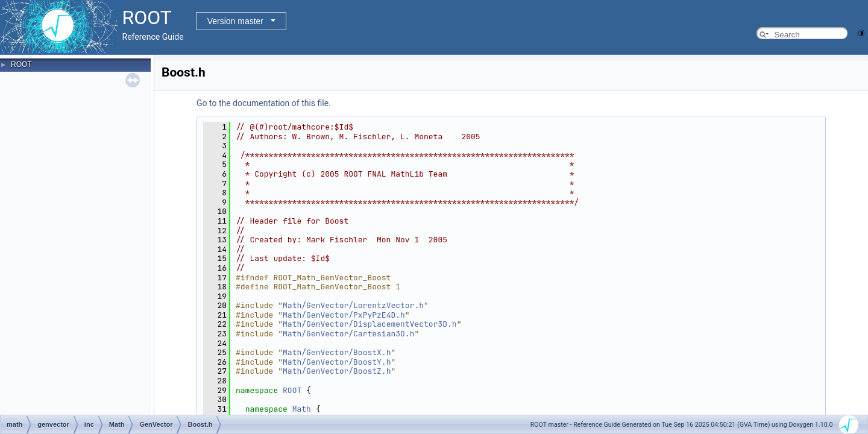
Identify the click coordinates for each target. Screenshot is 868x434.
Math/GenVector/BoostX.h (337, 352)
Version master (235, 21)
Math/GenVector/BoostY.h (337, 362)
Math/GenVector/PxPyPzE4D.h (344, 315)
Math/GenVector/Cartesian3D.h (348, 334)
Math (302, 409)
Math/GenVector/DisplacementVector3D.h (370, 324)
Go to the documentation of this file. (264, 103)
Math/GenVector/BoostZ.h (337, 371)
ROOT (21, 64)
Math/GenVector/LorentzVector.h (353, 305)
